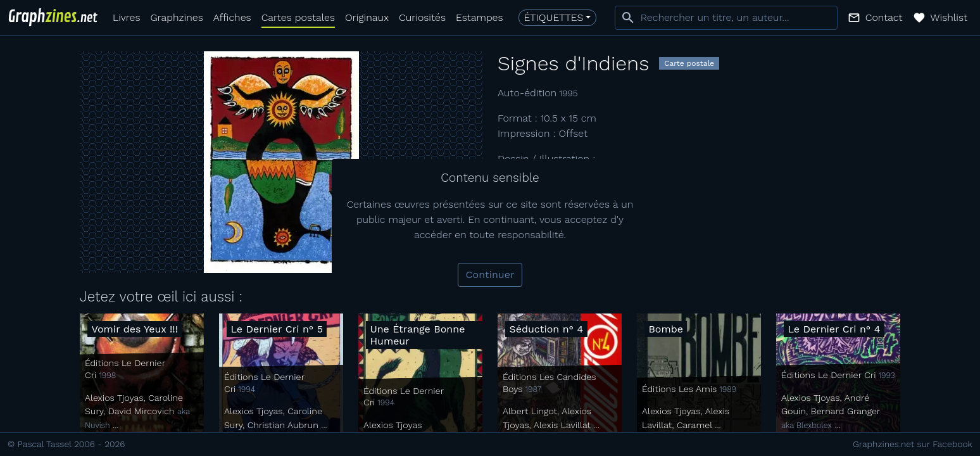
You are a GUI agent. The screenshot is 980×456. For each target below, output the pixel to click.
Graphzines (176, 17)
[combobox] (726, 18)
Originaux (367, 17)
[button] (875, 18)
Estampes (480, 17)
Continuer (490, 275)
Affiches (232, 17)
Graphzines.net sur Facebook (913, 444)
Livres (126, 17)
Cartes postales (298, 17)
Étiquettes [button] (554, 17)
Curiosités (422, 17)
